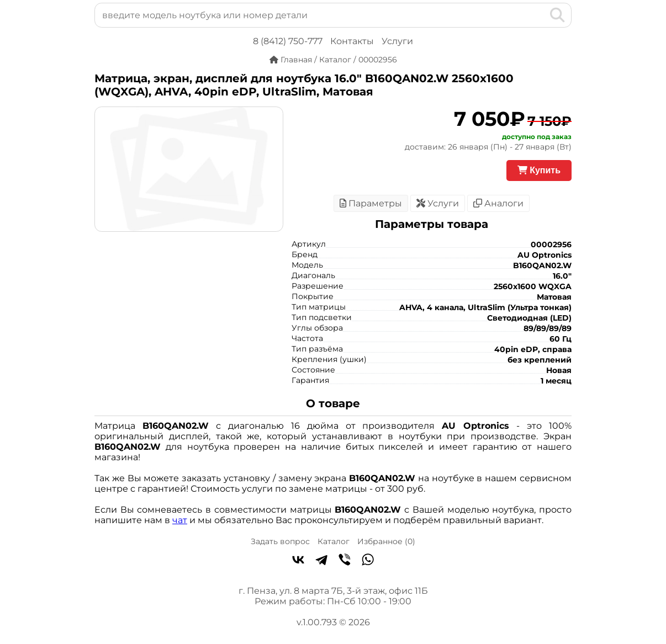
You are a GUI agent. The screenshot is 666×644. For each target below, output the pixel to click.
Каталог (334, 541)
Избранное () (386, 541)
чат (180, 520)
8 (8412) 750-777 (288, 41)
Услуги (397, 41)
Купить (539, 170)
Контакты (352, 41)
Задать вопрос (280, 541)
